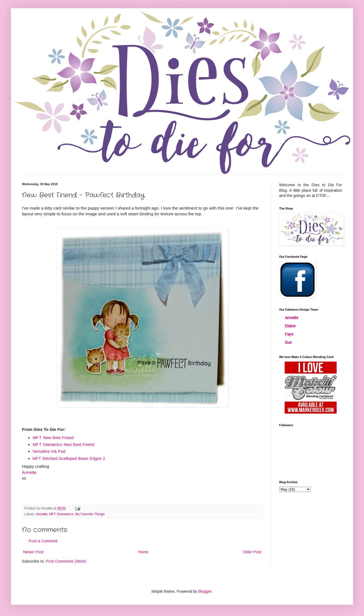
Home (143, 552)
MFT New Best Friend (53, 438)
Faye (289, 334)
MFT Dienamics (61, 514)
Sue (288, 342)
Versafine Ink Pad (49, 451)
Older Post (252, 552)
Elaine (290, 326)
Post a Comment (43, 541)
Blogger (205, 591)
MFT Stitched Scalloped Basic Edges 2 (69, 458)
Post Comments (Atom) (66, 561)
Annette (42, 514)
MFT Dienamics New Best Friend (63, 444)
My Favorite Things (90, 514)
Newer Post (33, 552)
